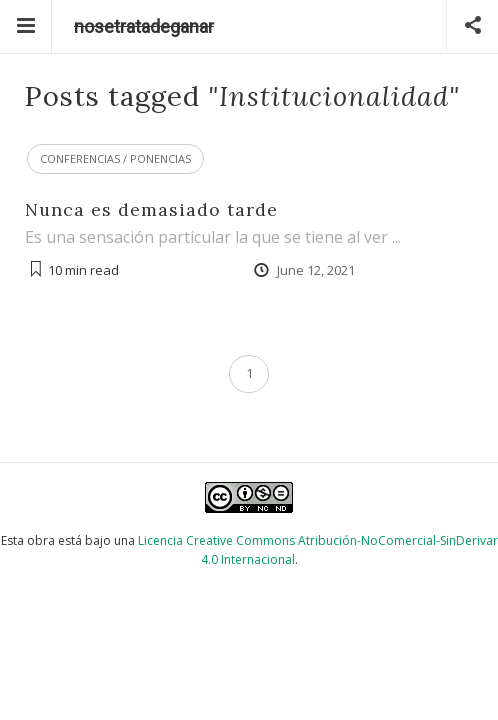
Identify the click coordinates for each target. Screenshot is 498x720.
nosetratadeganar (144, 26)
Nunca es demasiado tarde (151, 209)
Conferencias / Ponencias (115, 158)
